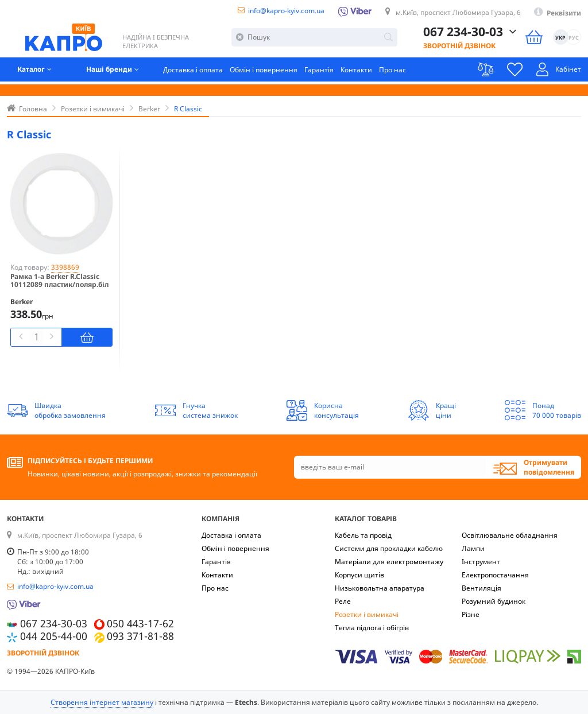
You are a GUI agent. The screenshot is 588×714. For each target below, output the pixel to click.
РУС (574, 39)
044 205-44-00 (54, 636)
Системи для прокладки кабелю (389, 548)
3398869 (65, 267)
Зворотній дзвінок (459, 47)
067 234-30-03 (463, 33)
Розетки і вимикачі (367, 614)
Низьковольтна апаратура (380, 588)
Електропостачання (495, 575)
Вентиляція (481, 588)
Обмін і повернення (264, 71)
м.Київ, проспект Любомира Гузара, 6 (458, 12)
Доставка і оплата (194, 71)
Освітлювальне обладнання (510, 535)
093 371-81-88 (140, 636)
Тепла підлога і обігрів (372, 628)
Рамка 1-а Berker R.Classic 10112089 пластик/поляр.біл (59, 281)
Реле (343, 601)
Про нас (393, 71)
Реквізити (564, 13)
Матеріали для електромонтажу (389, 562)
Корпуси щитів (359, 575)
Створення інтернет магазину (102, 702)
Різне (471, 614)
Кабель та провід (363, 535)
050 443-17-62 (140, 624)
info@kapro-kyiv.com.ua (286, 11)
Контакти (357, 71)
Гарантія (320, 71)
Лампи (473, 548)
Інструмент (481, 562)
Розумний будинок (494, 601)
